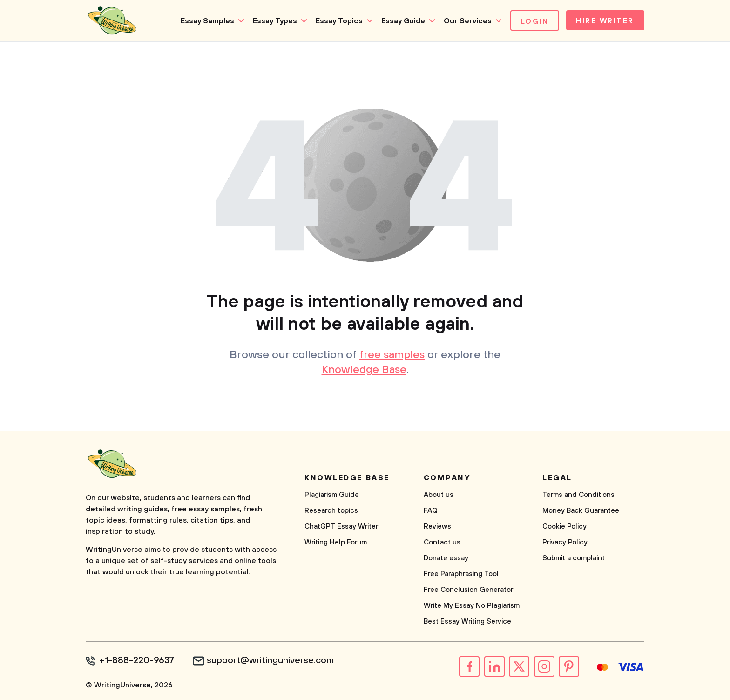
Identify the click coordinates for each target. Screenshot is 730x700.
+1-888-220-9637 (137, 661)
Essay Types (273, 21)
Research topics (331, 511)
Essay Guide (401, 21)
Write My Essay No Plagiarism (472, 606)
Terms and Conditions (578, 495)
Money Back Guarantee (581, 511)
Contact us (442, 542)
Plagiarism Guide (332, 495)
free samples (392, 355)
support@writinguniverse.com (271, 661)
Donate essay (446, 558)
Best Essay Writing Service (467, 622)
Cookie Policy (564, 527)
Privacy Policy (565, 542)
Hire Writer (604, 21)
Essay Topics (337, 21)
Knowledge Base (364, 370)
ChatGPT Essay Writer (341, 527)
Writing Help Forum (336, 542)
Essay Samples (205, 21)
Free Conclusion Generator (468, 590)
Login (532, 21)
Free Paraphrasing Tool (461, 574)
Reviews (437, 527)
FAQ (431, 511)
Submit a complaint (574, 558)
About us (439, 495)
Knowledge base (347, 478)
